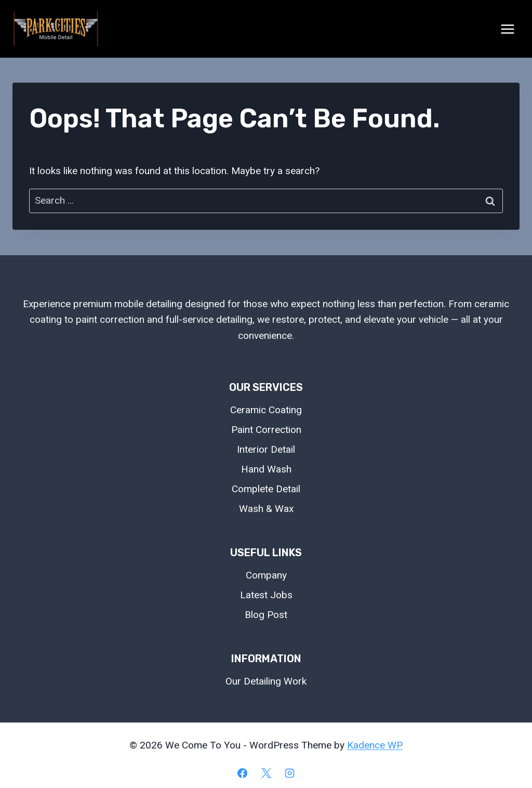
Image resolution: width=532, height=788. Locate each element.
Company (266, 575)
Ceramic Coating (266, 410)
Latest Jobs (266, 595)
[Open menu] (507, 29)
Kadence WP (375, 745)
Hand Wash (266, 469)
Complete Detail (266, 489)
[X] (266, 773)
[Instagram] (290, 773)
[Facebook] (242, 773)
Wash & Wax (266, 509)
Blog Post (266, 615)
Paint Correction (266, 430)
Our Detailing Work (266, 681)
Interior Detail (266, 449)
